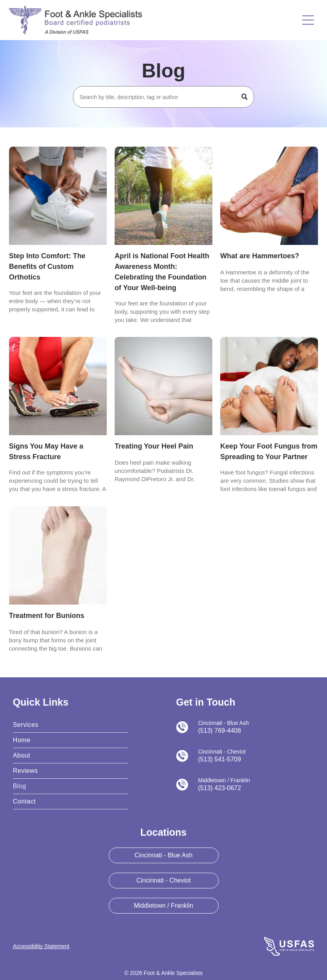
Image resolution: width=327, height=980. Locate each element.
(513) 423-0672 (220, 788)
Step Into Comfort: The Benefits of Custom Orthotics (47, 267)
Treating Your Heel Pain (154, 446)
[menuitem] (70, 725)
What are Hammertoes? (260, 256)
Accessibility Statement (41, 946)
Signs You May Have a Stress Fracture (46, 451)
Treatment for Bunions (47, 616)
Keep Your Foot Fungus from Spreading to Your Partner (269, 451)
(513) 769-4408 (220, 731)
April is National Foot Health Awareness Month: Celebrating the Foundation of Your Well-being (162, 272)
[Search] (163, 97)
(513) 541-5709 (220, 759)
